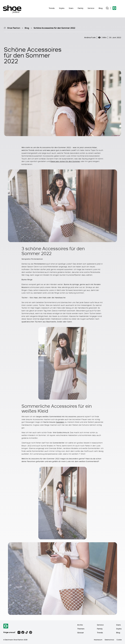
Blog (101, 8)
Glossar (81, 633)
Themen (81, 629)
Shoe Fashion (14, 28)
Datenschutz (109, 640)
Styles (62, 8)
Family (81, 8)
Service (91, 8)
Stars (71, 8)
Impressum (98, 640)
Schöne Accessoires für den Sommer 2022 (54, 28)
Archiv (80, 625)
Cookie (119, 640)
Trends (52, 8)
